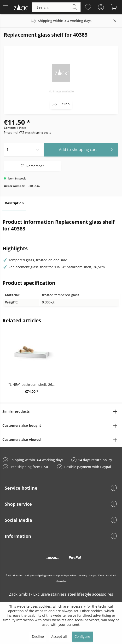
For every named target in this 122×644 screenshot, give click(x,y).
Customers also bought (22, 425)
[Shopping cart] (114, 7)
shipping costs (44, 575)
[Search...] (56, 7)
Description (14, 203)
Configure (82, 636)
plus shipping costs (38, 132)
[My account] (101, 7)
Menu (6, 5)
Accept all (59, 636)
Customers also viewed (22, 440)
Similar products (16, 411)
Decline (38, 636)
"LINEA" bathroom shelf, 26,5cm (33, 384)
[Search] (75, 7)
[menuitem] (7, 7)
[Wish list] (88, 7)
